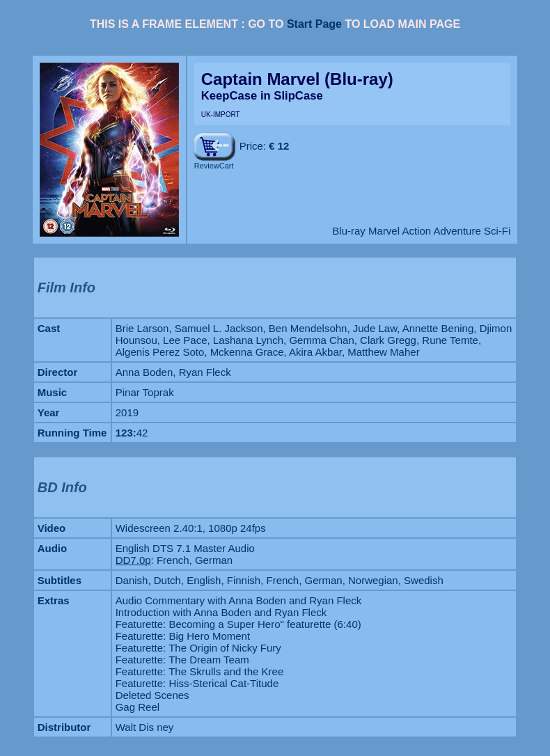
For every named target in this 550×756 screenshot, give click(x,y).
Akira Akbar (315, 352)
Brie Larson (142, 328)
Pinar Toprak (145, 392)
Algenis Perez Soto (160, 352)
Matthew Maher (383, 352)
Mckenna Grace (247, 352)
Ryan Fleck (205, 372)
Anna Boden (144, 372)
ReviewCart (214, 166)
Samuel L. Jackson (219, 328)
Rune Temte (450, 340)
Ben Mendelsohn (308, 328)
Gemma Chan (321, 340)
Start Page (314, 24)
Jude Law (375, 328)
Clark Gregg (388, 340)
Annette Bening (438, 328)
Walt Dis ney (145, 727)
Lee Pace (185, 340)
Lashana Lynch (248, 340)
